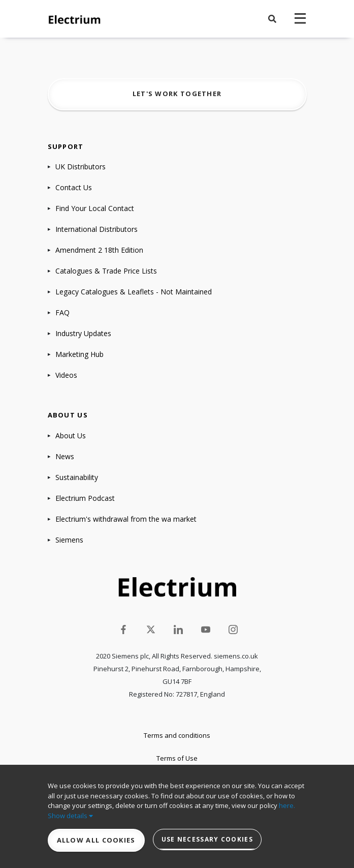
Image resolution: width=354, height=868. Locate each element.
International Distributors (96, 229)
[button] (272, 19)
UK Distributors (81, 167)
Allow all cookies (96, 840)
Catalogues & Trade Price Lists (106, 271)
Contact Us (74, 187)
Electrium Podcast (85, 498)
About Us (71, 436)
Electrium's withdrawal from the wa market (126, 519)
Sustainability (77, 477)
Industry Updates (83, 333)
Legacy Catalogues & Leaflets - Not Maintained (134, 292)
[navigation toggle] (300, 19)
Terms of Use (177, 758)
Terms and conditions (177, 735)
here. (287, 805)
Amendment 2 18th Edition (99, 250)
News (65, 456)
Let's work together (177, 94)
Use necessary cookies (207, 839)
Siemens (69, 540)
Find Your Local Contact (95, 208)
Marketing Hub (79, 354)
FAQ (62, 312)
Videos (66, 375)
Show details (70, 816)
